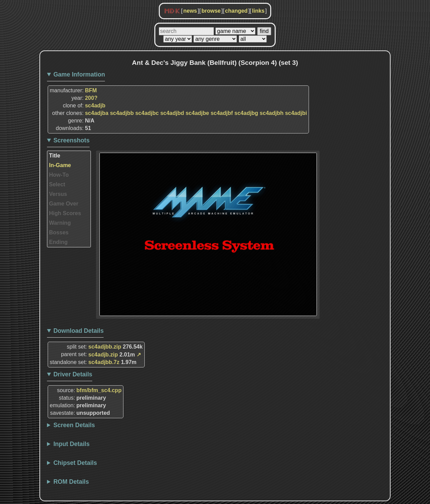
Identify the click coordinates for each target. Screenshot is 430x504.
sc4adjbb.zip (105, 347)
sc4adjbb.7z (104, 362)
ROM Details (71, 482)
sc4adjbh (271, 113)
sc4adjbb (122, 113)
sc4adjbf (222, 113)
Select (57, 184)
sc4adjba (97, 113)
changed (236, 11)
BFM (91, 90)
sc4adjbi (296, 113)
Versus (58, 194)
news (190, 11)
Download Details (79, 331)
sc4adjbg (246, 113)
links (258, 11)
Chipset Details (75, 463)
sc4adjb (95, 106)
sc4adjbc (147, 113)
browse (211, 11)
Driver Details (73, 374)
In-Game (60, 165)
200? (91, 98)
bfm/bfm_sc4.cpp (99, 390)
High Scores (65, 213)
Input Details (72, 444)
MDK (172, 11)
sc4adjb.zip (103, 355)
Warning (60, 223)
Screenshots (72, 140)
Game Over (64, 204)
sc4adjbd (172, 113)
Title (55, 156)
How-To (59, 175)
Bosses (59, 232)
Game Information (79, 74)
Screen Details (74, 425)
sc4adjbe (197, 113)
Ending (58, 242)
